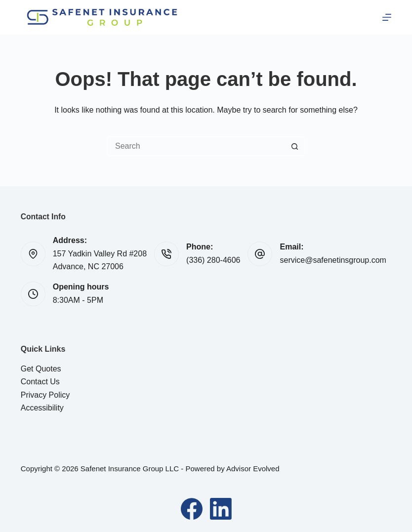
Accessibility (42, 408)
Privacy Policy (45, 395)
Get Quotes (41, 369)
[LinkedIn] (221, 509)
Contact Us (40, 382)
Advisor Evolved (253, 469)
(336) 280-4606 (213, 260)
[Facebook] (192, 509)
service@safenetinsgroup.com (333, 260)
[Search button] (295, 146)
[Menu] (387, 17)
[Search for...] (196, 146)
